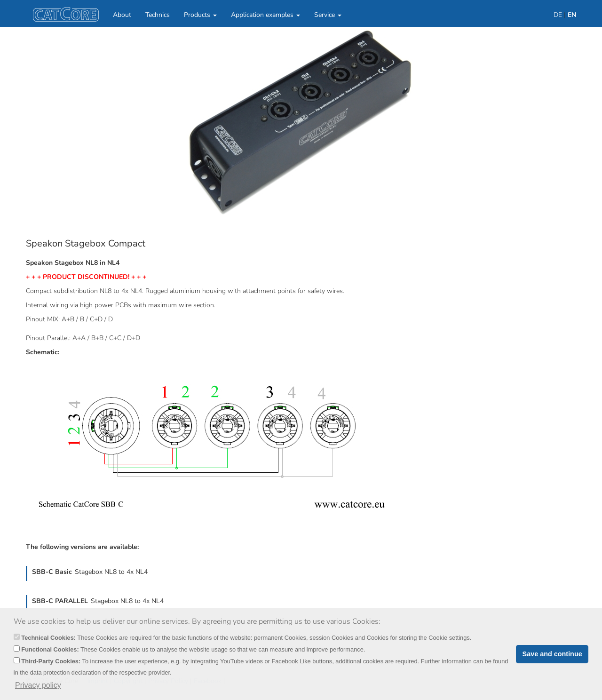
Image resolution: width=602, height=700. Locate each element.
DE (558, 15)
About (122, 15)
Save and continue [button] (552, 654)
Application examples (265, 15)
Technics (158, 15)
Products (200, 15)
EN (572, 15)
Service (328, 15)
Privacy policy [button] (38, 685)
